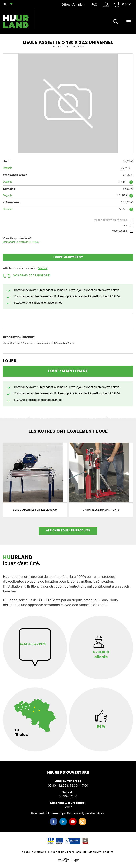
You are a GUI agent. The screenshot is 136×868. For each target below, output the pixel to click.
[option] (68, 103)
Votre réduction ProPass (111, 220)
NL (6, 4)
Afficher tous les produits (68, 531)
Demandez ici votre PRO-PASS (21, 242)
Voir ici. (43, 268)
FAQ (94, 5)
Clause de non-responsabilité (67, 852)
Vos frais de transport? (27, 276)
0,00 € (123, 4)
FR (11, 4)
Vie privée (95, 852)
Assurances (119, 231)
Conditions (39, 852)
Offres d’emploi (72, 5)
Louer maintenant (68, 258)
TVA (125, 226)
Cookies (108, 852)
